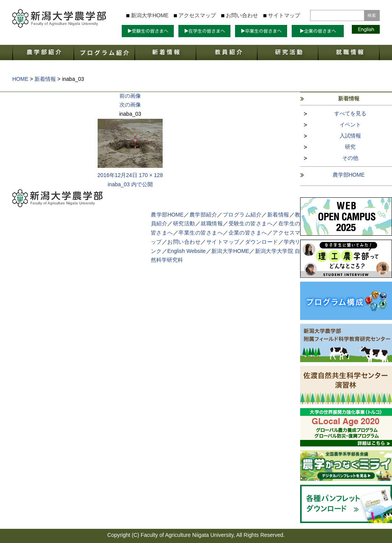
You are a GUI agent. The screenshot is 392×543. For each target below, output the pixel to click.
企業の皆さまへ (248, 233)
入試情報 (350, 136)
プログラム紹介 (242, 215)
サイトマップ (284, 15)
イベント (350, 125)
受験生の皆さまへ (251, 223)
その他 (350, 158)
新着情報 (278, 215)
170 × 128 (151, 175)
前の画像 (130, 96)
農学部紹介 (203, 215)
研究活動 (184, 223)
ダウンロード (262, 242)
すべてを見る (350, 113)
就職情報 (212, 223)
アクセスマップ (197, 15)
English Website (186, 251)
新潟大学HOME (150, 15)
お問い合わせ (242, 15)
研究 (350, 147)
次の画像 (130, 105)
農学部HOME (349, 175)
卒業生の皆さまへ (201, 233)
